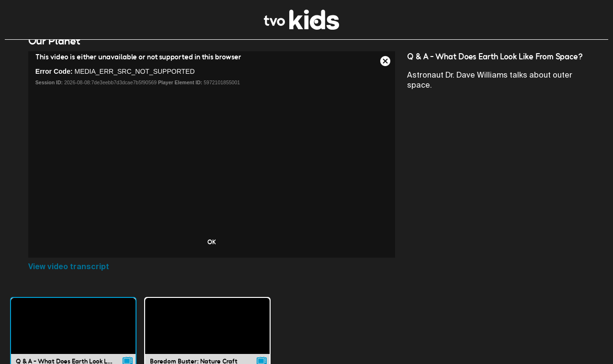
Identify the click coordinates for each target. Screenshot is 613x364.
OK (212, 254)
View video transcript (69, 279)
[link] (301, 27)
